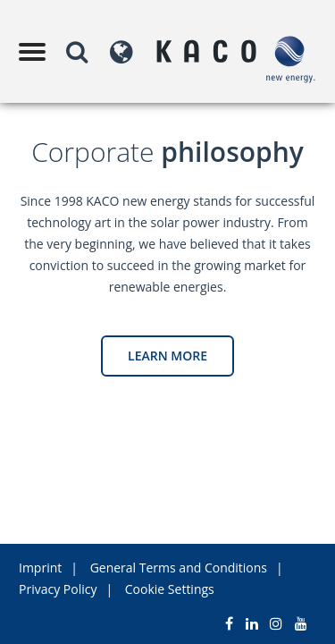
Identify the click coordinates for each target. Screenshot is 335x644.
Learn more (167, 356)
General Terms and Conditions (179, 568)
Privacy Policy (58, 589)
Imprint (40, 568)
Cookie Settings (170, 589)
